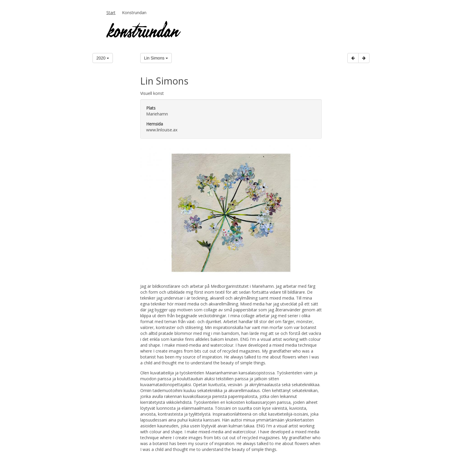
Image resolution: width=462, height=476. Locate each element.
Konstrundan (134, 13)
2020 (103, 58)
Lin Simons (156, 58)
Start (111, 13)
